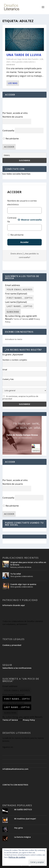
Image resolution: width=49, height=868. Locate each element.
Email (5, 370)
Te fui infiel (16, 574)
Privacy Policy (29, 720)
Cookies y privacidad (12, 645)
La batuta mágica (22, 837)
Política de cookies (17, 857)
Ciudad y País (8, 379)
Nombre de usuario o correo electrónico (22, 203)
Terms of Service (21, 319)
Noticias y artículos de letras (21, 567)
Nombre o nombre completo (15, 360)
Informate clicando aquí (14, 605)
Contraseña (8, 130)
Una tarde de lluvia (24, 55)
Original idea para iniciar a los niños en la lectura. (28, 563)
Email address (13, 285)
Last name (16, 302)
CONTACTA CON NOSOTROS (15, 785)
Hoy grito (19, 828)
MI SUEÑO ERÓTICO (23, 809)
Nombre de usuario (13, 117)
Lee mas (13, 83)
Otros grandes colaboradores (23, 62)
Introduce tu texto (14, 339)
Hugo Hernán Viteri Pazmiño (28, 59)
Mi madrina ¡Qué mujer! (25, 819)
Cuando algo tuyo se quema (23, 584)
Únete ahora (16, 254)
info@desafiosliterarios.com (15, 769)
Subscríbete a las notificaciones (17, 668)
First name (16, 294)
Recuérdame (11, 138)
